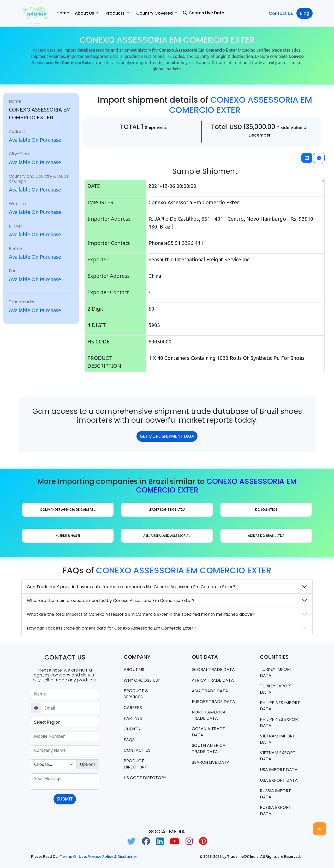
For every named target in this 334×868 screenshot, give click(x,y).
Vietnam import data (278, 739)
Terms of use (73, 857)
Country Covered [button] (155, 13)
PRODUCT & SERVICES (136, 694)
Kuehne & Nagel (68, 536)
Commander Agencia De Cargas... (68, 510)
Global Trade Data (213, 670)
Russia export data (276, 811)
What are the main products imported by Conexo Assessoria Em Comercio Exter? (111, 601)
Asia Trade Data (210, 691)
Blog (305, 13)
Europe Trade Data (213, 702)
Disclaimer (127, 857)
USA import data (279, 770)
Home (63, 13)
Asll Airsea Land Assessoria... (167, 536)
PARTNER (133, 718)
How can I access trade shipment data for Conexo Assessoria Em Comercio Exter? (111, 628)
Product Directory (135, 764)
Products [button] (116, 13)
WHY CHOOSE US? (142, 680)
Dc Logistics (266, 510)
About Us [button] (85, 13)
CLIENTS (132, 729)
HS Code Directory (145, 778)
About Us (134, 670)
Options (88, 764)
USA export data (279, 780)
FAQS (129, 740)
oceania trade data (208, 732)
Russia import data (275, 794)
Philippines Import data (280, 706)
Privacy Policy (100, 857)
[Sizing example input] (65, 694)
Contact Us (281, 13)
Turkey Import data (276, 672)
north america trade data (209, 715)
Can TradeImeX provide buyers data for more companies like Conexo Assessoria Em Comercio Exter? (131, 587)
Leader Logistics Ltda (167, 510)
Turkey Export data (276, 689)
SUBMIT (65, 799)
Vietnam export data (278, 756)
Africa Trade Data (213, 680)
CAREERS (133, 708)
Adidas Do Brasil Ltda (266, 536)
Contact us (137, 750)
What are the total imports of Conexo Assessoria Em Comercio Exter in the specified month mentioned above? (141, 614)
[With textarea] (65, 781)
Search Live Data (204, 13)
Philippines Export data (280, 722)
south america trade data (209, 749)
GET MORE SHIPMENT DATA (167, 436)
